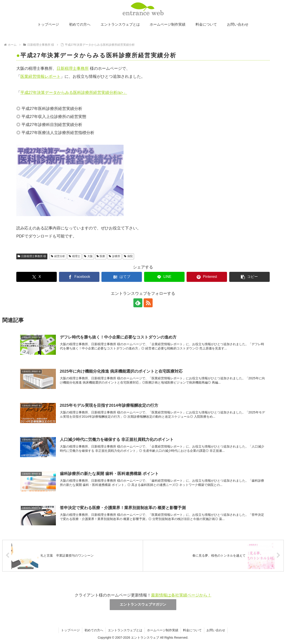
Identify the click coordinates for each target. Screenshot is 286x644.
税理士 (75, 256)
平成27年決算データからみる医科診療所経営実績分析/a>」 (74, 93)
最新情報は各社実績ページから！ (181, 595)
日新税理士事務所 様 (32, 256)
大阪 (88, 256)
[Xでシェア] (37, 277)
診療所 (115, 256)
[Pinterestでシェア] (207, 277)
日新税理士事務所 (73, 68)
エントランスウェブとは (125, 630)
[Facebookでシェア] (79, 277)
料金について (192, 630)
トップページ (70, 630)
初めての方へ (94, 630)
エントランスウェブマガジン (143, 604)
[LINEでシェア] (164, 277)
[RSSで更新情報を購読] (148, 303)
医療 (101, 256)
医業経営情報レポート (40, 76)
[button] (249, 277)
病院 (128, 256)
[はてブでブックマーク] (122, 277)
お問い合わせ (216, 630)
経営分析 (58, 256)
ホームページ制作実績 (163, 630)
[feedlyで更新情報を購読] (138, 303)
